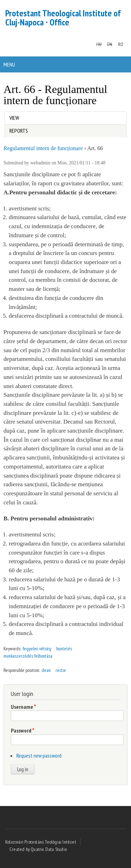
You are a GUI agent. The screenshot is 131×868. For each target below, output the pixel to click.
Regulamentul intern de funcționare (43, 148)
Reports (19, 131)
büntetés (64, 649)
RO (121, 44)
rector (61, 670)
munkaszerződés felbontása (28, 656)
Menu (9, 64)
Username (23, 707)
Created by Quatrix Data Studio (38, 849)
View (16, 117)
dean (46, 670)
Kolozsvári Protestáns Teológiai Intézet (41, 842)
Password (23, 730)
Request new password (39, 755)
